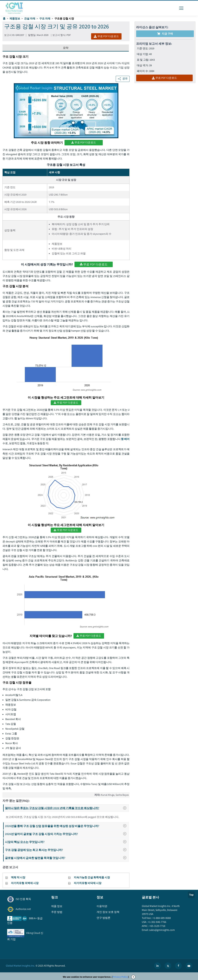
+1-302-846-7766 (157, 922)
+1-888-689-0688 (161, 918)
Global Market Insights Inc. (20, 966)
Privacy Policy (120, 977)
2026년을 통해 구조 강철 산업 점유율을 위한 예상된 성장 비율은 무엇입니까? (67, 826)
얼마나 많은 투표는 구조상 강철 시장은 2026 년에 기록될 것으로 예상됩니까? (67, 808)
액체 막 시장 (18, 877)
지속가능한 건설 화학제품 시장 (92, 877)
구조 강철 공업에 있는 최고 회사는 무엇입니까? (67, 850)
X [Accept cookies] (133, 977)
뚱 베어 (125, 439)
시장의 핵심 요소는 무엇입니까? (67, 842)
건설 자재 (30, 19)
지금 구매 (165, 34)
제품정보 (15, 19)
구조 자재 (45, 19)
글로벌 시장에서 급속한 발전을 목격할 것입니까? (67, 858)
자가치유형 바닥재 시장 (88, 883)
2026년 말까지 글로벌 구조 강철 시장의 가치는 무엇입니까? (67, 834)
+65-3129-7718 (157, 926)
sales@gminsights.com (162, 930)
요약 (66, 48)
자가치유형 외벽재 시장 (25, 883)
